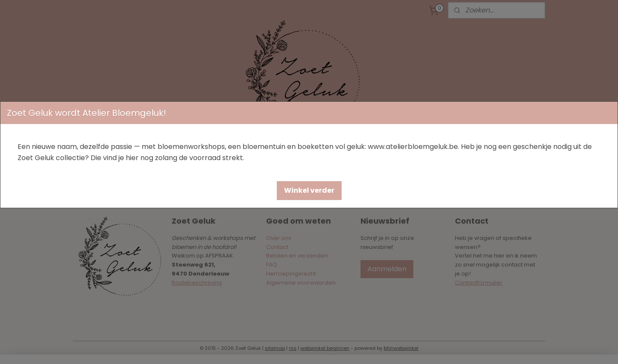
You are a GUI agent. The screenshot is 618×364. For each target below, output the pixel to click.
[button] (309, 191)
